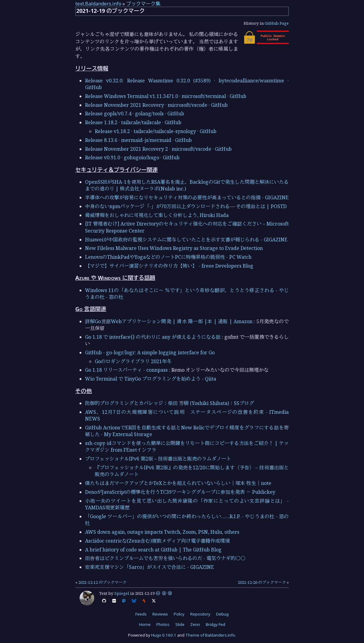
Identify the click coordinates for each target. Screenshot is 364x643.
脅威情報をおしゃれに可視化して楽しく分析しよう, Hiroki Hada (157, 215)
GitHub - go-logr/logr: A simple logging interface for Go (150, 352)
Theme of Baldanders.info (210, 635)
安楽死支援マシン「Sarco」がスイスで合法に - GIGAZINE (150, 567)
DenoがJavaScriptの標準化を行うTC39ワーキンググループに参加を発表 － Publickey (180, 492)
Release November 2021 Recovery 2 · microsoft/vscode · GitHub (158, 149)
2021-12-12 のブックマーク (102, 582)
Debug (222, 614)
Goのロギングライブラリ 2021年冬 (133, 361)
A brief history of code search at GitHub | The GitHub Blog (153, 550)
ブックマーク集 (143, 4)
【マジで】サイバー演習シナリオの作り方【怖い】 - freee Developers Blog (169, 266)
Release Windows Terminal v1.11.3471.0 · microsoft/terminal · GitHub (166, 96)
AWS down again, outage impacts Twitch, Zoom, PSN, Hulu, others (162, 532)
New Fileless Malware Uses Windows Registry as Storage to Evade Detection (174, 248)
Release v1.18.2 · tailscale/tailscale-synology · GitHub (156, 131)
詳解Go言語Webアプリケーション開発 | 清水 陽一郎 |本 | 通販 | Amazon (169, 321)
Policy (179, 614)
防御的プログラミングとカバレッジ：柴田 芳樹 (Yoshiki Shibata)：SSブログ (170, 403)
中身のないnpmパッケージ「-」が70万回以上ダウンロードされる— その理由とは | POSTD (186, 206)
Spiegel (122, 593)
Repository (200, 614)
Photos (163, 624)
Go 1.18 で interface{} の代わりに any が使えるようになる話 (153, 337)
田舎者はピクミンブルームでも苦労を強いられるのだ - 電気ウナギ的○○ (165, 558)
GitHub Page (277, 23)
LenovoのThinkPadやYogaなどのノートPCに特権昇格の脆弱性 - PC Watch (168, 257)
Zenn (195, 624)
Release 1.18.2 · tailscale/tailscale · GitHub (133, 122)
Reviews (160, 614)
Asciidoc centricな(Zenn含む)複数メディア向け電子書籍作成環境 (157, 541)
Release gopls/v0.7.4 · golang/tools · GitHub (135, 114)
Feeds (141, 614)
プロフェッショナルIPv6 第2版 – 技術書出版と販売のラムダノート (158, 459)
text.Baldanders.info (98, 4)
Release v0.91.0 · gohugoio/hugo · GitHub (132, 157)
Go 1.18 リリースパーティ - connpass (126, 370)
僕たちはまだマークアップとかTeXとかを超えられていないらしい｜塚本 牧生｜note (178, 483)
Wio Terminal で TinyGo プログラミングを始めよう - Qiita (151, 379)
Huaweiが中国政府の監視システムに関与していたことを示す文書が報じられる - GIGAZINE (186, 240)
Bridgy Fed (216, 624)
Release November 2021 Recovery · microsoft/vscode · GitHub (156, 105)
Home (145, 624)
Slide (180, 624)
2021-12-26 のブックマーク (262, 582)
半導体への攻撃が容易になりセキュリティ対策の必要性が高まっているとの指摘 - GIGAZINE (187, 197)
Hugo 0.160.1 (164, 635)
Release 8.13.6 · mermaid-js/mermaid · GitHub (138, 140)
